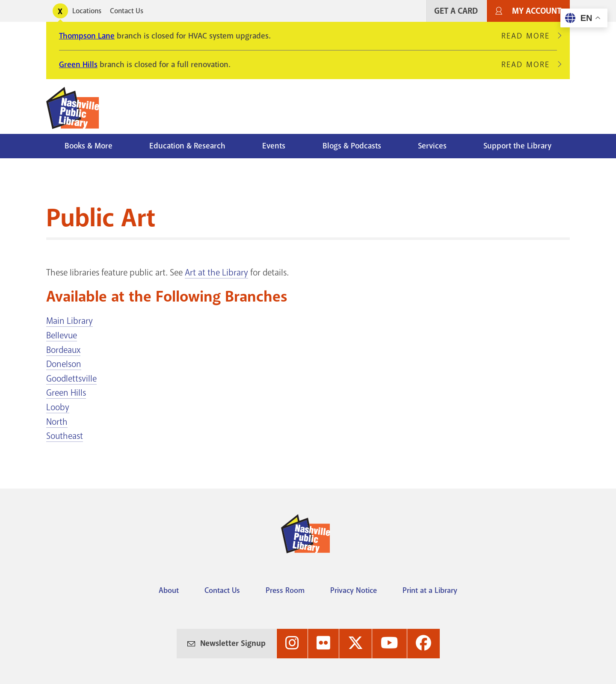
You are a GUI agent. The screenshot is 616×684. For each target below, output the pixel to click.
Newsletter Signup (233, 643)
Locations (87, 11)
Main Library (70, 321)
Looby (58, 407)
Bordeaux (63, 350)
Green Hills (78, 65)
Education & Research (187, 146)
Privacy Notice (354, 590)
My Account (537, 11)
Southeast (65, 436)
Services (432, 146)
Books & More (89, 146)
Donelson (64, 364)
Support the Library (517, 146)
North (57, 422)
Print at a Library (430, 590)
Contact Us (127, 11)
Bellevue (62, 335)
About (169, 590)
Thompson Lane (87, 36)
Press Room (285, 590)
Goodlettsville (71, 379)
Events (274, 146)
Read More (529, 36)
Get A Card (456, 11)
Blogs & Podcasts (352, 146)
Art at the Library (216, 272)
